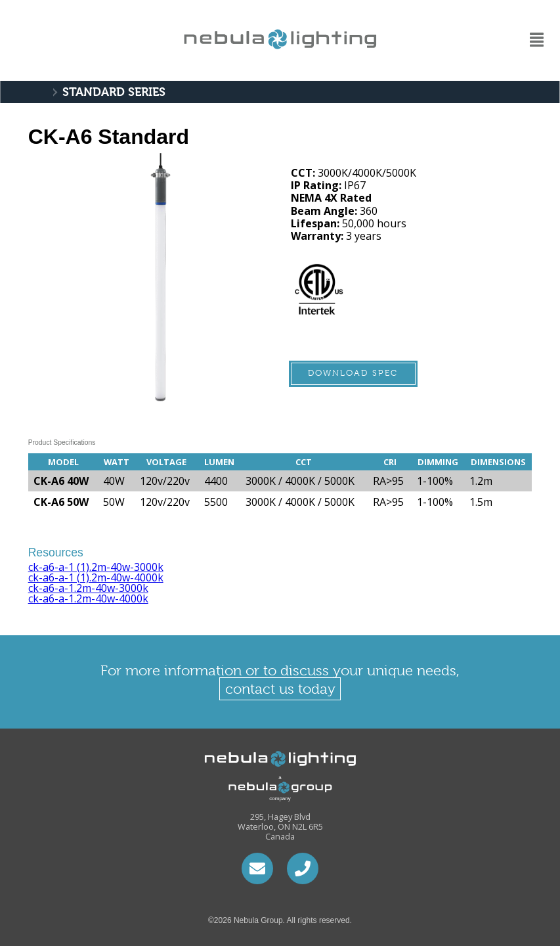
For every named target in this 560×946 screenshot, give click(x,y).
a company (268, 788)
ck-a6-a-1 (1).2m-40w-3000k (96, 567)
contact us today (280, 689)
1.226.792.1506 (303, 868)
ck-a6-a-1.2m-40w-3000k (88, 588)
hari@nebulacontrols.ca (257, 868)
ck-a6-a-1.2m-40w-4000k (88, 598)
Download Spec (353, 373)
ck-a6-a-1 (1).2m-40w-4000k (96, 577)
